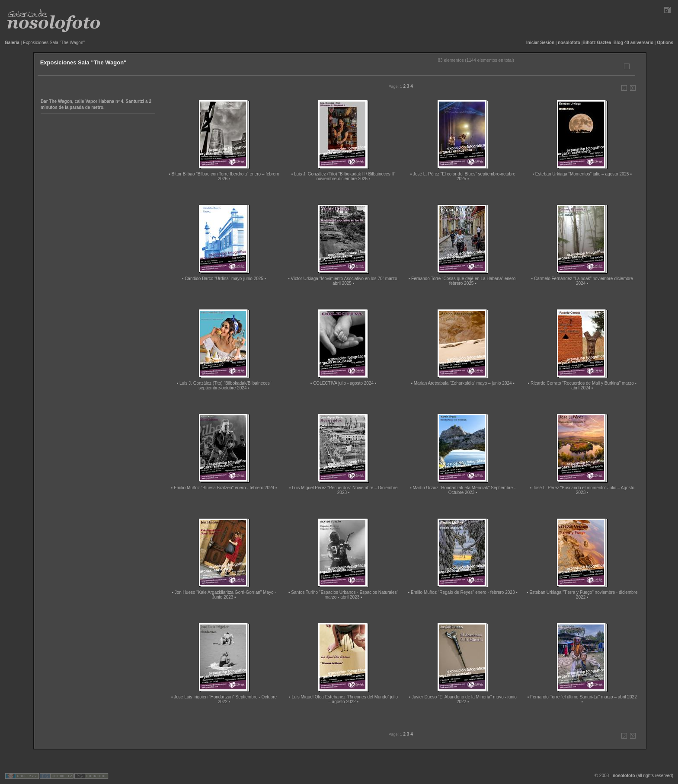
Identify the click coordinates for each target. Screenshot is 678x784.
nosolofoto (569, 43)
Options (665, 43)
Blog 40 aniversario (633, 43)
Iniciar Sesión (540, 43)
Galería (12, 43)
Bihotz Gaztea (597, 43)
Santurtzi (135, 101)
